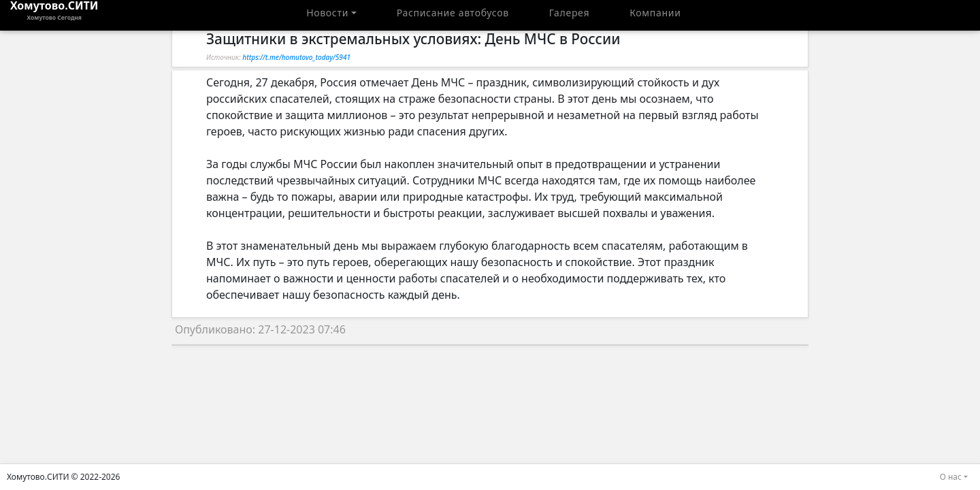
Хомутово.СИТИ (54, 15)
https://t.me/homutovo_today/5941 (296, 57)
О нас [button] (951, 477)
